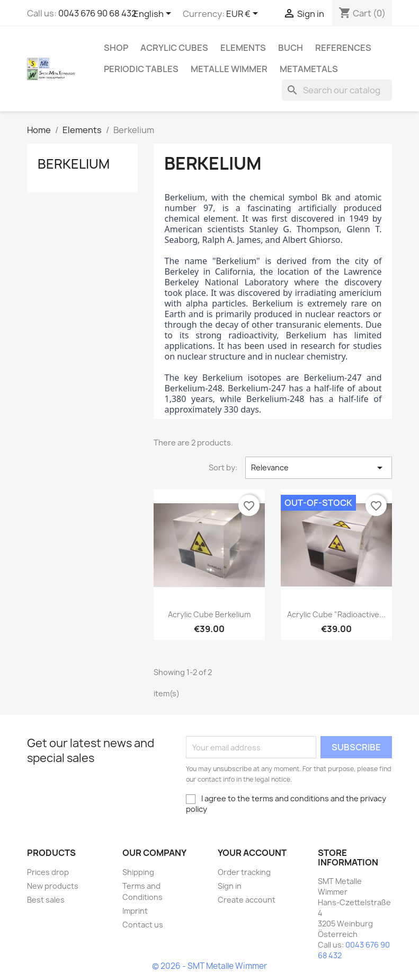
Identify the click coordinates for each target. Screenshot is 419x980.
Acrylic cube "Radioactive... (336, 614)
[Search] (337, 90)
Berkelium (74, 164)
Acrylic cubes (174, 48)
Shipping (138, 872)
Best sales (46, 900)
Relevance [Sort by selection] (319, 468)
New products (53, 886)
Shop (116, 48)
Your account (252, 853)
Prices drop (48, 872)
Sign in (230, 886)
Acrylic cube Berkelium (209, 614)
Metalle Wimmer (229, 69)
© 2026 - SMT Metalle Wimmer (209, 966)
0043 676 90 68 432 (97, 13)
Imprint (135, 911)
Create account (247, 900)
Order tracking (244, 872)
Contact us (143, 925)
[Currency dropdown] (244, 14)
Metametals (309, 69)
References (343, 48)
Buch (291, 48)
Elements (243, 48)
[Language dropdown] (154, 14)
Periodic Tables (141, 69)
